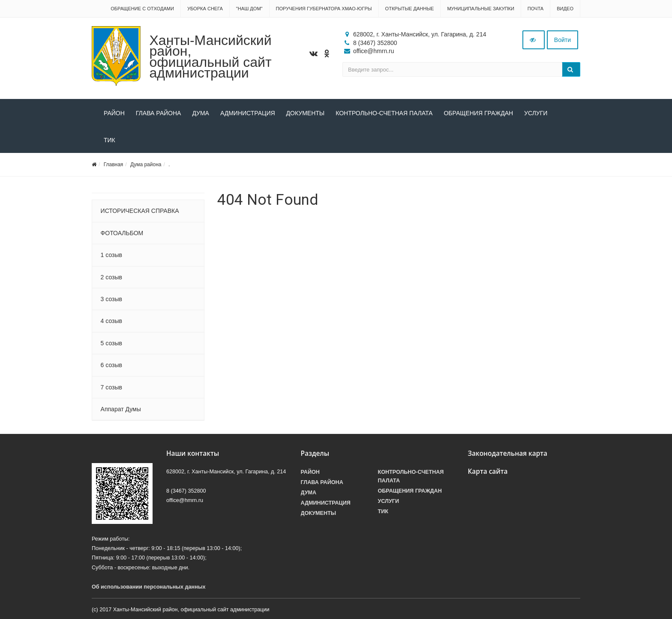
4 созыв (111, 321)
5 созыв (111, 343)
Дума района (146, 164)
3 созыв (111, 299)
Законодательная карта (508, 453)
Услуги (536, 113)
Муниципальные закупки (480, 9)
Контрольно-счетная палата (384, 113)
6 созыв (111, 365)
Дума (201, 113)
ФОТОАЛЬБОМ (122, 233)
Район (114, 113)
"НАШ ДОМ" (249, 9)
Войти (562, 40)
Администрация (248, 113)
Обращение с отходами (142, 9)
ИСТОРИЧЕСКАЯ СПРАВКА (140, 211)
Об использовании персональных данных (149, 587)
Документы (306, 113)
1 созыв (111, 255)
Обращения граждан (478, 113)
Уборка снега (205, 9)
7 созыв (111, 387)
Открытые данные (410, 9)
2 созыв (111, 277)
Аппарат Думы (121, 409)
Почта (535, 9)
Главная (114, 164)
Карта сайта (488, 471)
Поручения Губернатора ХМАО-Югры (324, 9)
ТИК (109, 140)
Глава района (159, 113)
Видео (565, 9)
